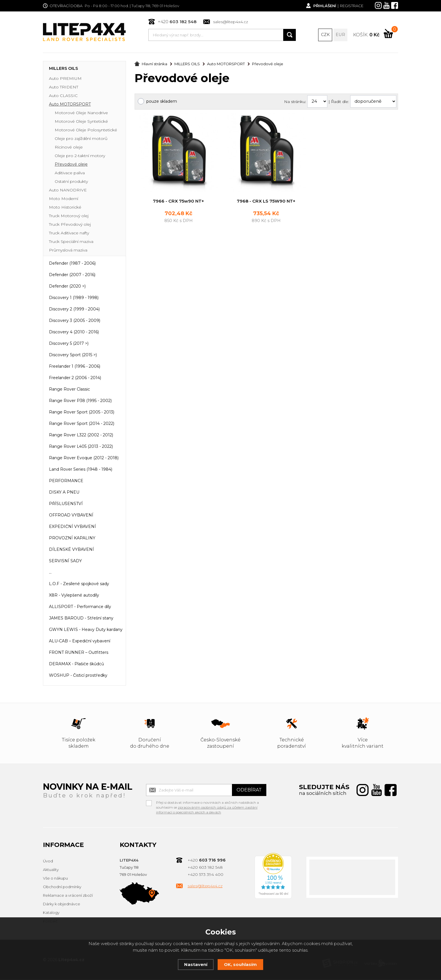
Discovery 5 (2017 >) (69, 344)
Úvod (48, 862)
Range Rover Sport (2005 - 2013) (82, 413)
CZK (325, 35)
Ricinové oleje (69, 148)
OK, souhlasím (240, 964)
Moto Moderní (64, 199)
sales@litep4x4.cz (231, 22)
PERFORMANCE (66, 481)
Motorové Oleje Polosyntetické (86, 130)
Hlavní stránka (151, 64)
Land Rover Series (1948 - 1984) (81, 470)
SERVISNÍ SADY (65, 561)
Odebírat (249, 790)
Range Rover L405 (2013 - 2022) (81, 447)
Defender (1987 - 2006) (72, 264)
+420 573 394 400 (205, 875)
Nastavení (196, 964)
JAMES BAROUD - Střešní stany (81, 619)
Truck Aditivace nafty (69, 233)
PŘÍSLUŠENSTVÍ (66, 504)
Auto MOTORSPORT (70, 105)
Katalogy (51, 913)
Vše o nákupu (55, 879)
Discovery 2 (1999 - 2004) (74, 310)
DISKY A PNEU (64, 493)
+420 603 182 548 (205, 868)
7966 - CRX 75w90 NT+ (179, 201)
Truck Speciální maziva (71, 242)
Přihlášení (325, 6)
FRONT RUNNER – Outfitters (79, 653)
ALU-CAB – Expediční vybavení (80, 642)
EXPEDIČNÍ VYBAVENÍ (72, 527)
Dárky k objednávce (62, 904)
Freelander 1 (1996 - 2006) (75, 367)
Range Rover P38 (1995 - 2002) (80, 401)
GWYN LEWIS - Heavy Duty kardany (86, 630)
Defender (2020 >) (67, 287)
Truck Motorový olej (69, 216)
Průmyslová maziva (68, 251)
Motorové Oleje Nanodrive (81, 113)
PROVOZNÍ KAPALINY (72, 538)
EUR (340, 35)
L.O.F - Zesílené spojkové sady (79, 584)
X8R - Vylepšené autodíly (74, 596)
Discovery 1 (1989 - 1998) (74, 298)
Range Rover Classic (69, 390)
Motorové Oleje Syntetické (81, 122)
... (50, 573)
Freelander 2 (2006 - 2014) (75, 378)
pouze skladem (162, 102)
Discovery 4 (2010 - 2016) (74, 332)
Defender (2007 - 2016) (72, 275)
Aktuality (51, 870)
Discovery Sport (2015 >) (73, 355)
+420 (177, 22)
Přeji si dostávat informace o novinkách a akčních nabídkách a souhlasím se (207, 804)
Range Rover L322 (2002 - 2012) (81, 435)
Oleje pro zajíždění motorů (81, 139)
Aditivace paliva (70, 173)
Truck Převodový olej (70, 225)
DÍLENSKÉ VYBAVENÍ (71, 550)
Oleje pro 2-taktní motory (80, 156)
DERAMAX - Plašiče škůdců (76, 664)
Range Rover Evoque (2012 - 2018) (84, 458)
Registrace (352, 6)
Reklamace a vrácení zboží (68, 896)
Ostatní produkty (71, 182)
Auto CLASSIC (63, 96)
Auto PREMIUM (65, 79)
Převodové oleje (71, 165)
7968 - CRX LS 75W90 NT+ (266, 201)
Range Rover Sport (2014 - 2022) (82, 424)
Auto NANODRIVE (68, 191)
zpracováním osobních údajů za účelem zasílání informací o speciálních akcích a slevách (207, 810)
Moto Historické (65, 208)
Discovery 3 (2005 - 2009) (75, 321)
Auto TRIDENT (64, 88)
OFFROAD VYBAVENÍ (71, 516)
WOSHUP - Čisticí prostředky (78, 676)
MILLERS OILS (63, 69)
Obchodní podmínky (62, 887)
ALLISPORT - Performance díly (80, 607)
